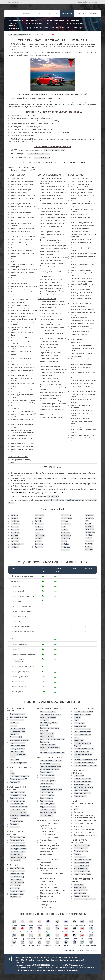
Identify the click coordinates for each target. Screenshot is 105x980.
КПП (11, 771)
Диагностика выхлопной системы (52, 739)
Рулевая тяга (79, 776)
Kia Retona (39, 530)
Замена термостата (81, 863)
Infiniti (57, 946)
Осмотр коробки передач (19, 776)
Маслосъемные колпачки (19, 740)
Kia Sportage (90, 532)
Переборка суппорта (47, 804)
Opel (48, 932)
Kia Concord (66, 515)
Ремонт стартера (18, 682)
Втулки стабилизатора (82, 732)
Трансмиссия (79, 885)
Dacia (57, 925)
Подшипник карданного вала (85, 899)
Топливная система (17, 837)
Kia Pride (38, 521)
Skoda (75, 932)
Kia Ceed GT (16, 538)
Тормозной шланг (46, 792)
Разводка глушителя (18, 801)
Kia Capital (15, 527)
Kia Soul (88, 524)
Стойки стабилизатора (82, 729)
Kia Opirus (65, 544)
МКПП (12, 773)
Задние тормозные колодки (50, 764)
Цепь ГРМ (14, 726)
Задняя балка (79, 741)
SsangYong (31, 932)
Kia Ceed (14, 535)
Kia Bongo (15, 521)
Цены (40, 14)
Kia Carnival (15, 533)
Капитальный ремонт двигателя (24, 654)
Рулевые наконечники (82, 779)
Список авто (12, 26)
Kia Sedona (39, 538)
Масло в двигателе (17, 882)
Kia (82, 939)
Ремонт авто (67, 14)
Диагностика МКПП (47, 736)
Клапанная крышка (17, 752)
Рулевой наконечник (82, 752)
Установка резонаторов (19, 807)
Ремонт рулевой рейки (20, 672)
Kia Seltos (38, 541)
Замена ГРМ (16, 649)
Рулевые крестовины (82, 785)
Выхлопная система (17, 792)
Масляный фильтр (17, 868)
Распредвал (14, 760)
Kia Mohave (66, 538)
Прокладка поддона (17, 749)
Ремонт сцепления (19, 616)
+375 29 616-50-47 (77, 23)
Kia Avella (15, 515)
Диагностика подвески (48, 712)
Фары (76, 809)
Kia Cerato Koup (17, 544)
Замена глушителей (19, 644)
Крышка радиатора (81, 868)
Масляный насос (16, 854)
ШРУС (76, 738)
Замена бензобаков (17, 843)
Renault (14, 925)
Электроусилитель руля (83, 782)
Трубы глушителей (17, 804)
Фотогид (26, 14)
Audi (91, 925)
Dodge (39, 925)
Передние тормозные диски (50, 766)
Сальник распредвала (18, 763)
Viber (63, 150)
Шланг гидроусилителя (83, 793)
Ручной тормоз (45, 787)
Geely (91, 932)
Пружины (77, 717)
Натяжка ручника (46, 815)
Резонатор (14, 818)
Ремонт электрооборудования (23, 667)
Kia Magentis (66, 535)
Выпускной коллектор (18, 795)
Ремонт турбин (17, 692)
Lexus (39, 946)
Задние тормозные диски (49, 769)
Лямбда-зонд (15, 827)
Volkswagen (91, 946)
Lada (66, 925)
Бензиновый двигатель (19, 717)
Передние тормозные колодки (51, 761)
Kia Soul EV (89, 526)
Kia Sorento (89, 515)
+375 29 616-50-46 (36, 23)
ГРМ (48, 496)
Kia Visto (88, 547)
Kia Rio (37, 533)
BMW (66, 946)
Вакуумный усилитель (48, 807)
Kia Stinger (89, 535)
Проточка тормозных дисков (22, 576)
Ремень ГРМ (15, 723)
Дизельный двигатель (18, 714)
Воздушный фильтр (17, 871)
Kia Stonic (89, 538)
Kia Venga (89, 544)
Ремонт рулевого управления (23, 596)
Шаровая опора (80, 726)
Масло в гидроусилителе (83, 787)
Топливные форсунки (18, 852)
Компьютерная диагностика (22, 611)
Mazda (57, 932)
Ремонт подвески (18, 601)
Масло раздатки (80, 893)
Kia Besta (14, 518)
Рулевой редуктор (81, 790)
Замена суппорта (46, 801)
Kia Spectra (89, 529)
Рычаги (77, 720)
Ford (82, 946)
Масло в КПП (15, 888)
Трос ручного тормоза (48, 810)
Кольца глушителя (17, 798)
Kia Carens (15, 530)
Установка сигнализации (21, 626)
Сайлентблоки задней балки (85, 763)
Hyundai (14, 939)
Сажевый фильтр (16, 880)
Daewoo (75, 925)
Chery (82, 932)
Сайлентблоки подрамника (84, 749)
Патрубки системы (81, 851)
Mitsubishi (66, 932)
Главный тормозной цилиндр (51, 789)
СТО (10, 35)
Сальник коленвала (17, 729)
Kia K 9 (64, 527)
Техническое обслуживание (22, 606)
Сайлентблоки (79, 723)
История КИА (53, 958)
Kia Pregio (39, 518)
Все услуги (73, 958)
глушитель (55, 496)
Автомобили (18, 35)
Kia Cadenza (16, 524)
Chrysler (57, 939)
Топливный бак (16, 860)
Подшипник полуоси (82, 896)
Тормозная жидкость (48, 775)
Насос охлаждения (81, 848)
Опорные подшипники (82, 735)
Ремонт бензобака (17, 840)
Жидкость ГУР (15, 897)
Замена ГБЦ (15, 734)
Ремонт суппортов (47, 772)
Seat (31, 925)
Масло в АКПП (15, 885)
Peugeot (91, 939)
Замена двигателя (17, 720)
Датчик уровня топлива (19, 849)
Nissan (31, 946)
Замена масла (17, 586)
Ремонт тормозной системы (22, 639)
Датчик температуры (82, 871)
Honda (23, 925)
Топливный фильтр (17, 877)
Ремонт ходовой (18, 591)
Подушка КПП (15, 782)
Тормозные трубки (47, 795)
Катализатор (15, 824)
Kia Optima (65, 547)
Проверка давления (17, 891)
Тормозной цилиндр (47, 778)
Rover (39, 939)
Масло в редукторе (81, 890)
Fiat (39, 932)
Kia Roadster (40, 535)
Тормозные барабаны (48, 781)
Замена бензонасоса (18, 857)
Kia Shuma (39, 547)
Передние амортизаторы (83, 712)
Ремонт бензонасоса (18, 846)
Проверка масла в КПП (19, 779)
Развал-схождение (19, 687)
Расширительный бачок (83, 860)
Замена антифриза (17, 894)
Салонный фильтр (17, 874)
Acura (75, 939)
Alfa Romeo (14, 932)
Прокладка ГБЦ (16, 737)
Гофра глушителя (17, 821)
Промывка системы (81, 866)
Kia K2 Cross (66, 524)
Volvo (23, 946)
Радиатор (78, 854)
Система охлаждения (82, 845)
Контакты (94, 14)
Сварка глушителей (17, 810)
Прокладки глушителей (19, 813)
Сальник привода (46, 798)
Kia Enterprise (67, 518)
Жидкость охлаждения (82, 874)
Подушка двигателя (17, 746)
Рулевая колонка (80, 796)
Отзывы (80, 14)
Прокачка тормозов (47, 784)
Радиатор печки (80, 857)
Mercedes (31, 939)
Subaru (82, 925)
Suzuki (23, 932)
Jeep (23, 939)
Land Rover (48, 939)
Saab (75, 946)
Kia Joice (64, 521)
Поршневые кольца (17, 731)
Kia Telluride (90, 541)
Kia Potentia (39, 515)
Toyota (14, 946)
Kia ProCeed (39, 524)
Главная (12, 14)
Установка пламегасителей (20, 815)
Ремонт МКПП (17, 621)
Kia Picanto (65, 550)
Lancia (48, 925)
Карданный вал (80, 887)
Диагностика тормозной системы (52, 753)
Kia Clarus (15, 547)
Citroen (66, 939)
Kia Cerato (15, 541)
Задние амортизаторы (82, 715)
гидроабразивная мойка (74, 500)
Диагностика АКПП (47, 734)
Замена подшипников (20, 677)
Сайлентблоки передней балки (86, 766)
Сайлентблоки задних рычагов (86, 760)
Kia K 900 (65, 530)
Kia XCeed (89, 549)
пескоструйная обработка (54, 500)
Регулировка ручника (48, 813)
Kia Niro (64, 541)
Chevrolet (48, 946)
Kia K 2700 (65, 533)
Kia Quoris (39, 527)
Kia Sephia (39, 544)
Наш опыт (53, 14)
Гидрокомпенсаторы (18, 743)
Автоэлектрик (17, 581)
